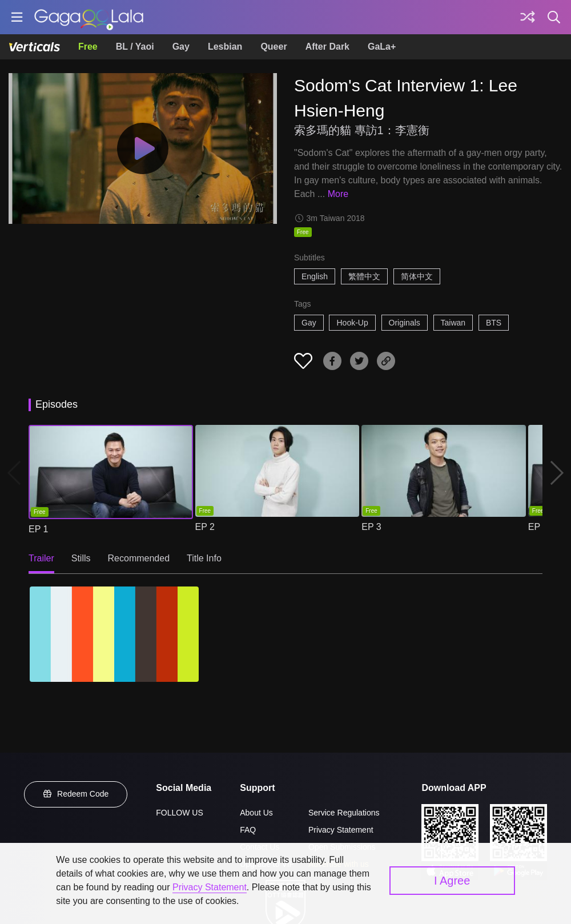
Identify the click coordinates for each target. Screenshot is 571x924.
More (338, 194)
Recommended (139, 558)
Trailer (41, 558)
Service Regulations (344, 813)
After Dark (327, 47)
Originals (405, 323)
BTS (494, 323)
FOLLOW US (179, 813)
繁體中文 (364, 276)
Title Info (204, 558)
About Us (256, 813)
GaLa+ (382, 47)
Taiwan (453, 323)
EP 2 (205, 527)
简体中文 (417, 276)
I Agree (452, 881)
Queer (274, 47)
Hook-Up (352, 323)
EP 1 (38, 529)
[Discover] (528, 17)
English (315, 276)
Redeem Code (76, 794)
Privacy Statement (341, 830)
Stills (81, 558)
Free (88, 47)
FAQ (248, 830)
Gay (181, 47)
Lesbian (225, 47)
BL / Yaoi (135, 47)
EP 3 (371, 527)
